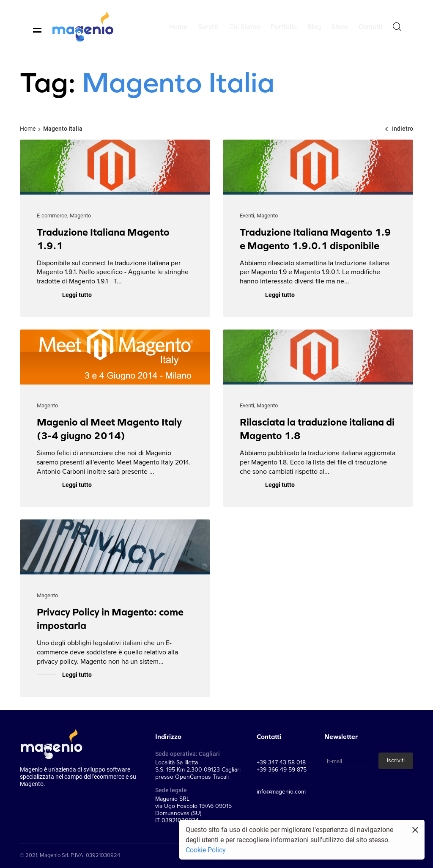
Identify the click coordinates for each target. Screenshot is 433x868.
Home (28, 128)
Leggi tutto (77, 295)
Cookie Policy (206, 850)
